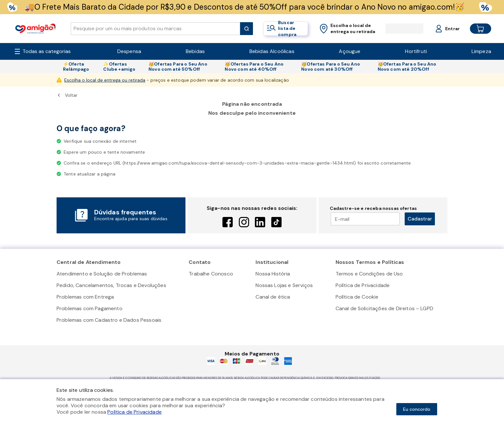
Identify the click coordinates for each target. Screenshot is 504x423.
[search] (155, 29)
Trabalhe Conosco (211, 274)
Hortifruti (416, 51)
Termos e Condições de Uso (369, 274)
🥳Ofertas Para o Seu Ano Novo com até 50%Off (178, 67)
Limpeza (481, 51)
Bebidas (195, 51)
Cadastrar (420, 219)
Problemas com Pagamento (90, 308)
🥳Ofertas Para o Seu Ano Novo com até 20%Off (407, 67)
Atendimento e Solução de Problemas (102, 274)
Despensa (129, 51)
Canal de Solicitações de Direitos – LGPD (384, 308)
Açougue (350, 51)
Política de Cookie (357, 297)
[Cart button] (475, 29)
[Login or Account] (441, 29)
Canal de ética (273, 297)
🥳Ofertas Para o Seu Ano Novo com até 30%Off (331, 67)
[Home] (35, 28)
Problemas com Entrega (85, 297)
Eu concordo (417, 409)
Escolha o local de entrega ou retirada (105, 80)
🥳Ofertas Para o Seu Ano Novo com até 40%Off (254, 67)
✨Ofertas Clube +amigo (119, 67)
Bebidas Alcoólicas (272, 51)
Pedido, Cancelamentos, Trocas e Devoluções (111, 285)
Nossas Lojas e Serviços (284, 285)
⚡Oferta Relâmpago (76, 67)
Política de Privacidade (363, 285)
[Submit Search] (247, 29)
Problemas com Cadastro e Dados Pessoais (109, 320)
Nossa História (273, 274)
